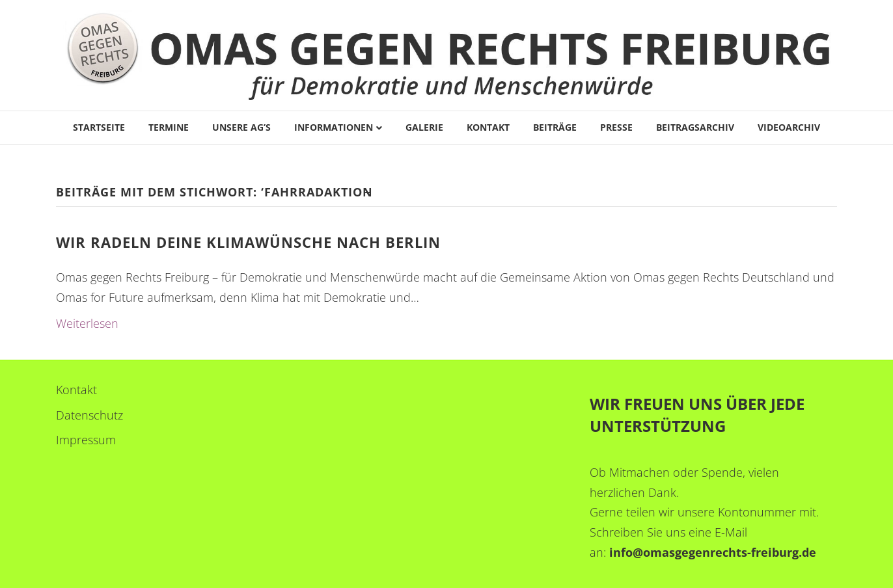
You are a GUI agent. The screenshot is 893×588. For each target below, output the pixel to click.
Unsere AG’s (241, 127)
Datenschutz (89, 415)
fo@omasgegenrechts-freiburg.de (719, 552)
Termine (169, 127)
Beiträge (555, 127)
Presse (616, 127)
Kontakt (488, 127)
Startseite (99, 127)
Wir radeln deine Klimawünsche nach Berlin (248, 242)
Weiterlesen (87, 323)
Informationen (334, 127)
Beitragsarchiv (695, 127)
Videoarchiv (789, 127)
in (615, 552)
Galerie (424, 127)
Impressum (86, 440)
